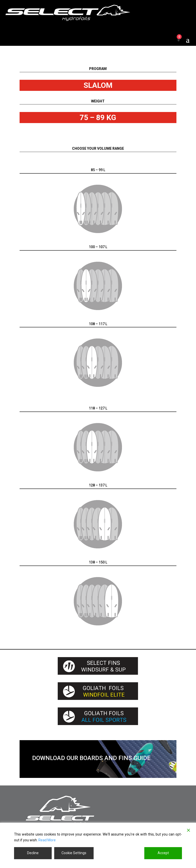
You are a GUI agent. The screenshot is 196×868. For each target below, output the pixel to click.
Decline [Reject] (33, 853)
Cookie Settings (74, 853)
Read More (47, 840)
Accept (163, 853)
